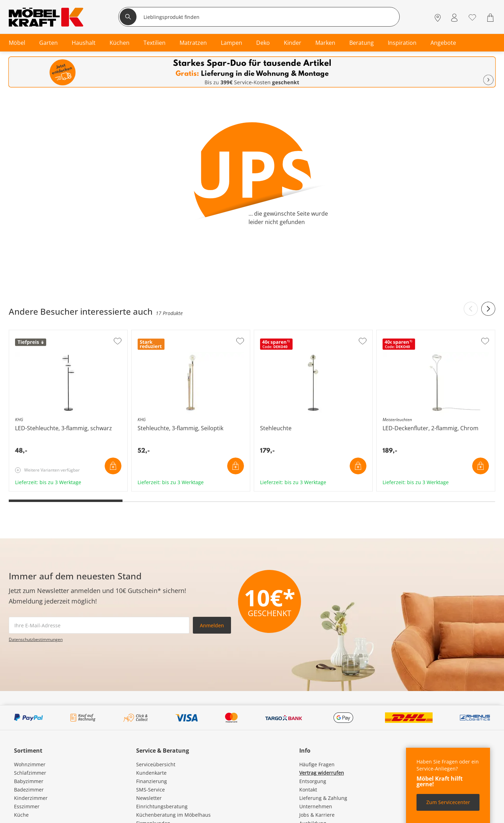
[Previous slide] (471, 309)
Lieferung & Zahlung (323, 798)
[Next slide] (488, 309)
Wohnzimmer (30, 764)
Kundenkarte (151, 773)
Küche (21, 815)
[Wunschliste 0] (472, 17)
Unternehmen (316, 806)
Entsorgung (313, 781)
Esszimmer (27, 806)
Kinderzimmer (31, 798)
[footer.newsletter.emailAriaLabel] (99, 625)
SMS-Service (150, 790)
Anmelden (212, 625)
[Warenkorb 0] (491, 18)
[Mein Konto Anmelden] (454, 18)
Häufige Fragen (317, 764)
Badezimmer (29, 790)
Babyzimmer (29, 781)
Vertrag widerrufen (322, 773)
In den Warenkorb (113, 466)
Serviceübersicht (156, 764)
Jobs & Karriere (317, 815)
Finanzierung (152, 781)
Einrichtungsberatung (162, 806)
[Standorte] (438, 18)
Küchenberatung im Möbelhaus (173, 815)
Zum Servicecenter (448, 802)
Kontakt (308, 790)
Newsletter (149, 798)
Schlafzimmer (30, 773)
